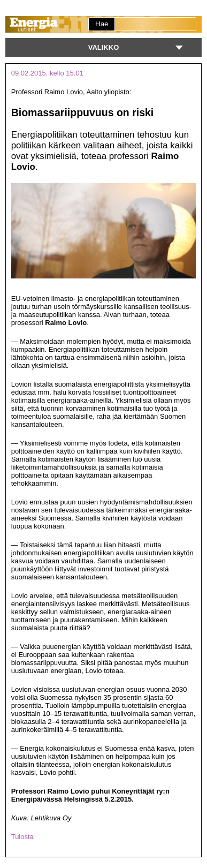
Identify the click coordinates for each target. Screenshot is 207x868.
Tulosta (22, 837)
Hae (102, 24)
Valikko (104, 47)
